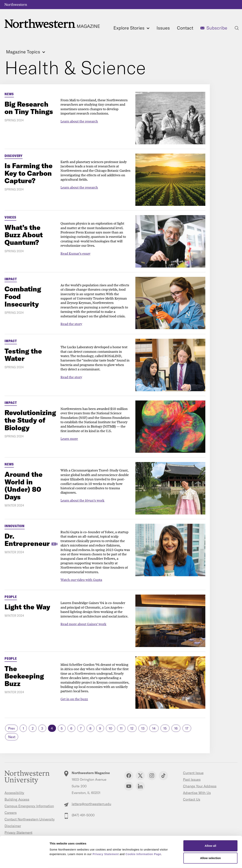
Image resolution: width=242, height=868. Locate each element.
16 (176, 728)
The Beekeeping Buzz (24, 676)
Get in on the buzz (74, 699)
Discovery (14, 156)
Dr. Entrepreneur (27, 540)
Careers (11, 813)
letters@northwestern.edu (91, 804)
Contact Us (192, 799)
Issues (163, 28)
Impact (11, 279)
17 (187, 728)
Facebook (129, 776)
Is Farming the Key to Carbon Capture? (29, 173)
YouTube (129, 786)
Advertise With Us (197, 793)
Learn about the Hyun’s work (82, 500)
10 (110, 728)
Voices (10, 217)
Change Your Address (200, 786)
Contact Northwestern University (30, 819)
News (9, 94)
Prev (12, 728)
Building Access (17, 799)
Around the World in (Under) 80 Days (24, 486)
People (11, 597)
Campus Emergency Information (29, 806)
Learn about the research (79, 121)
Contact (185, 28)
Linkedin (140, 786)
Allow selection (210, 843)
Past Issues (192, 779)
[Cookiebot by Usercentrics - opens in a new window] (24, 861)
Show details (198, 861)
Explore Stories (131, 28)
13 (143, 728)
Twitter (140, 776)
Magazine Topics (26, 52)
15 (165, 728)
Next (12, 737)
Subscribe (217, 28)
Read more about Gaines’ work (83, 624)
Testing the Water (23, 355)
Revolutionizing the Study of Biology (30, 420)
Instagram (152, 776)
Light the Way (27, 607)
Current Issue (193, 773)
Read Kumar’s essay (75, 253)
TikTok (163, 776)
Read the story (71, 324)
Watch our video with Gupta (81, 580)
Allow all (211, 831)
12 (132, 728)
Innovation (15, 526)
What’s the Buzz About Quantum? (24, 235)
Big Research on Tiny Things (29, 108)
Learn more (69, 439)
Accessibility (14, 793)
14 (154, 728)
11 (121, 728)
